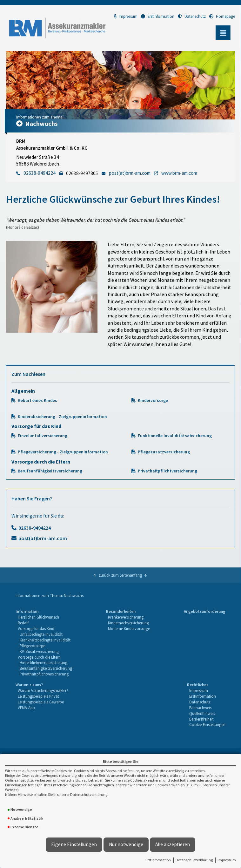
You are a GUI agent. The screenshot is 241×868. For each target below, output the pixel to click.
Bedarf (23, 623)
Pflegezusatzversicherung (164, 452)
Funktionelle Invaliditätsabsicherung (175, 436)
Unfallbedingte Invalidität (41, 634)
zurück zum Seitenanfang (120, 575)
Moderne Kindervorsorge (129, 628)
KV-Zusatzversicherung (39, 651)
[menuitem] (44, 643)
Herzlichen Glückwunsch (38, 617)
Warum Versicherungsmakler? (43, 690)
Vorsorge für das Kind (36, 628)
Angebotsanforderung (205, 611)
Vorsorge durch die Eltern (39, 657)
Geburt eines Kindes (37, 400)
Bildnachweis (200, 708)
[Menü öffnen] (223, 33)
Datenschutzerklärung (194, 860)
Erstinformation (158, 860)
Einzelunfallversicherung (43, 436)
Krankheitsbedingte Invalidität (45, 640)
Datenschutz (192, 16)
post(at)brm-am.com (43, 538)
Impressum (227, 860)
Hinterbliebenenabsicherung (44, 662)
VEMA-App (26, 708)
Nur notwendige (126, 844)
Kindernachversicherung (128, 623)
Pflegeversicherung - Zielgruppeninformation (63, 452)
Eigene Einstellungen (74, 844)
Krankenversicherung (126, 617)
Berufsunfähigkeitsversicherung (50, 471)
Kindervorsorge (153, 400)
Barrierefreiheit (201, 719)
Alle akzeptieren (173, 844)
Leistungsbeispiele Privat (38, 696)
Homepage (222, 16)
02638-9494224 (35, 528)
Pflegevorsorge (32, 646)
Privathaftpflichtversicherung (167, 471)
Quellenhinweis (202, 713)
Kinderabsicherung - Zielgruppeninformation (62, 417)
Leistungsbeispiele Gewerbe (41, 702)
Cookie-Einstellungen (207, 724)
